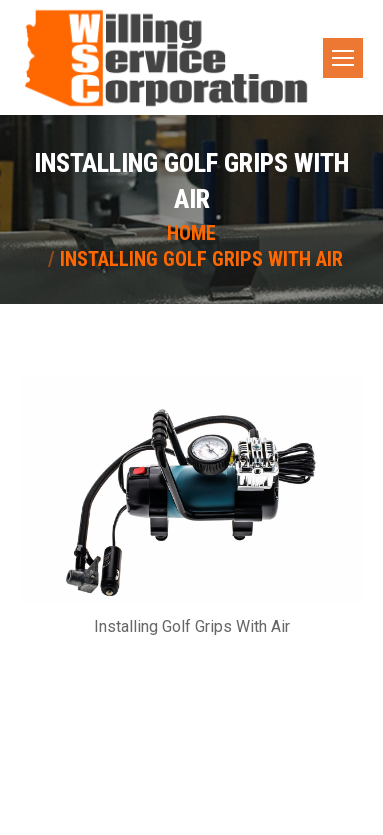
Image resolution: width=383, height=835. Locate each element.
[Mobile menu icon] (343, 58)
